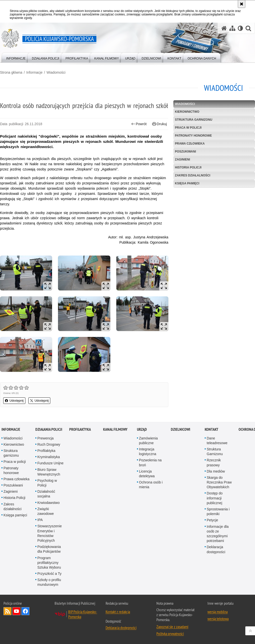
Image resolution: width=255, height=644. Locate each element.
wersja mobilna (218, 612)
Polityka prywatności (170, 634)
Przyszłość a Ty (49, 574)
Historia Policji (188, 167)
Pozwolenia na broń (150, 462)
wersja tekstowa (218, 619)
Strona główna (11, 72)
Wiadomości (56, 72)
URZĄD (142, 429)
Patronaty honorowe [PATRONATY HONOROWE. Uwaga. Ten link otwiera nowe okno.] (193, 136)
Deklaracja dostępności (216, 549)
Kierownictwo (187, 112)
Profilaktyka (46, 451)
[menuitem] (16, 57)
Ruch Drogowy (49, 444)
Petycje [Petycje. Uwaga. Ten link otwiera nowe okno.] (212, 520)
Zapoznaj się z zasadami (172, 627)
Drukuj (159, 124)
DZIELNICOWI (181, 429)
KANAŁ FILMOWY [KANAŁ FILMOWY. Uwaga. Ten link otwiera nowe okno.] (115, 429)
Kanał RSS (7, 611)
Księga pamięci (187, 183)
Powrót (139, 124)
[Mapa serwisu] (232, 28)
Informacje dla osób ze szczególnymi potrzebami (218, 534)
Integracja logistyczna (148, 452)
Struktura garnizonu (193, 120)
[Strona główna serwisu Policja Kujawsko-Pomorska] (224, 28)
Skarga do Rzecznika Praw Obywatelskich (219, 482)
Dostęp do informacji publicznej (215, 498)
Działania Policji (49, 429)
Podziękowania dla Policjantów (49, 549)
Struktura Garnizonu (215, 452)
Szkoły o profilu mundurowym (49, 582)
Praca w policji (188, 128)
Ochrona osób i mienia (151, 485)
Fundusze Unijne (50, 463)
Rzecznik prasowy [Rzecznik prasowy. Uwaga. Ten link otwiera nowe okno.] (214, 462)
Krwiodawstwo (48, 503)
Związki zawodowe (46, 511)
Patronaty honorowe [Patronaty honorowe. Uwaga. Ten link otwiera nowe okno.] (11, 470)
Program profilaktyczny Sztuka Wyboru (49, 563)
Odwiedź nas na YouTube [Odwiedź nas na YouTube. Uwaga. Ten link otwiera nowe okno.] (16, 611)
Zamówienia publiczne (148, 441)
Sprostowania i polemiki (218, 511)
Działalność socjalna (46, 494)
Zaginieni (182, 160)
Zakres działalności (192, 175)
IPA (40, 520)
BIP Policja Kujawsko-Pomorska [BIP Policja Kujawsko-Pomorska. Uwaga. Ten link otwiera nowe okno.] (83, 614)
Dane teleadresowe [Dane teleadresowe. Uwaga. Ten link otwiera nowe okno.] (217, 441)
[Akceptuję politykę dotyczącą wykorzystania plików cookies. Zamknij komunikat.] (242, 4)
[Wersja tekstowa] (240, 28)
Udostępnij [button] (14, 401)
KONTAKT (212, 429)
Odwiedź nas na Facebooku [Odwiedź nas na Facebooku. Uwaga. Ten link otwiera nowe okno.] (25, 611)
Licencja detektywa (147, 474)
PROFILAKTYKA (80, 429)
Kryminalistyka (49, 457)
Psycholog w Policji (47, 483)
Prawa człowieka (190, 144)
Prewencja (45, 438)
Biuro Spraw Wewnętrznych (49, 472)
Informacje (34, 72)
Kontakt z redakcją (118, 612)
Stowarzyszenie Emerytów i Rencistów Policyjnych (50, 533)
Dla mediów (216, 471)
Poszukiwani (185, 152)
